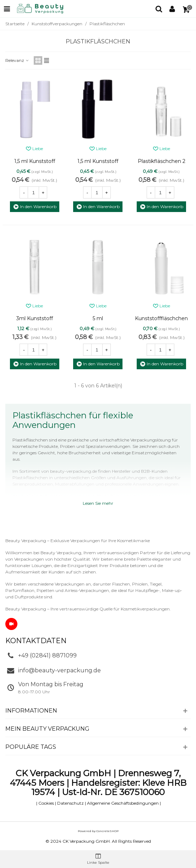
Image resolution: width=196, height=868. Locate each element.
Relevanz (17, 60)
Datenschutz (70, 803)
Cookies (46, 803)
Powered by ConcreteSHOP (98, 831)
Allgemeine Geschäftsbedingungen (123, 803)
